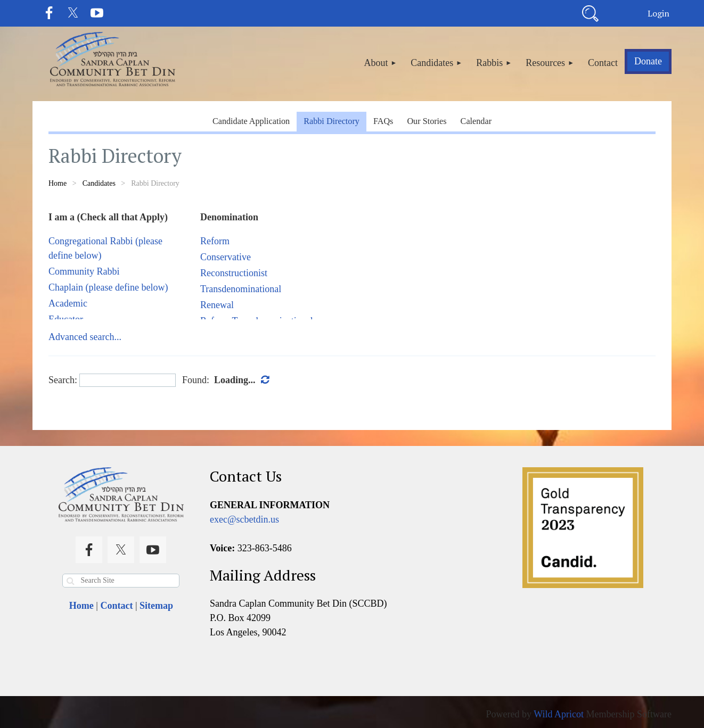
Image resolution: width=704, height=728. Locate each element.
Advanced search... (85, 337)
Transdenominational (241, 289)
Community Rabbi (84, 271)
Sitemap (156, 606)
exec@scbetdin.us (244, 519)
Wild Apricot (559, 714)
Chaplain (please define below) (108, 287)
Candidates (99, 183)
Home (58, 183)
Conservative (226, 257)
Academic (68, 303)
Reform (215, 241)
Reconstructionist (234, 273)
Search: (63, 380)
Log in (658, 13)
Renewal (217, 305)
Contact (116, 606)
